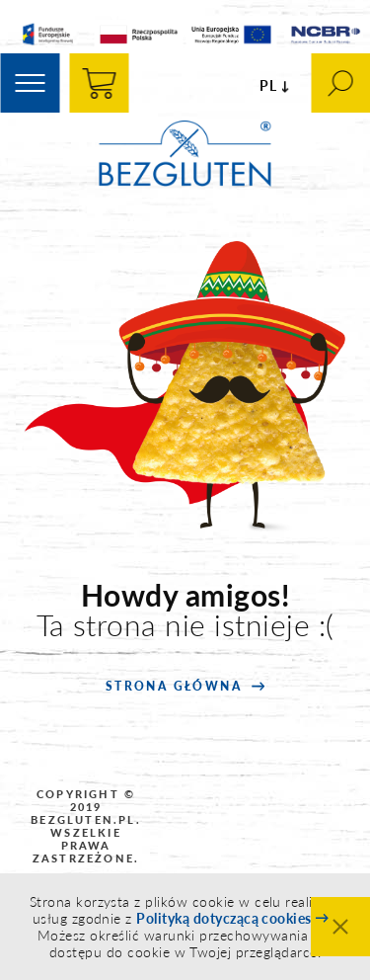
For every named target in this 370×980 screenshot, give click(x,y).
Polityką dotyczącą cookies (223, 918)
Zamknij (340, 927)
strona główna (174, 686)
